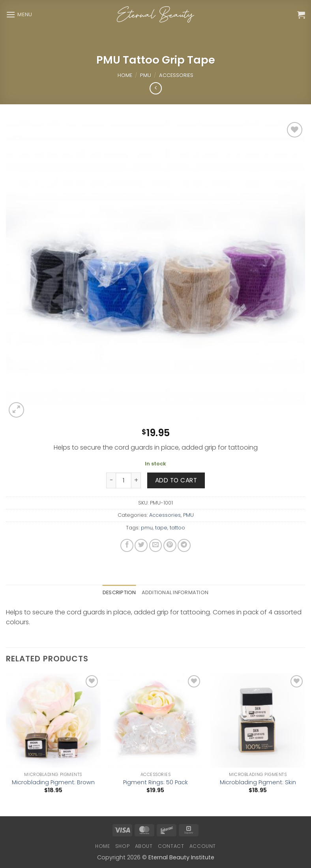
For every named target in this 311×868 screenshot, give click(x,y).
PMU (146, 75)
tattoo (177, 528)
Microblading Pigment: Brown (53, 782)
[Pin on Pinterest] (170, 545)
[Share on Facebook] (127, 545)
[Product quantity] (124, 480)
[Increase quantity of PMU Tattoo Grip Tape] (136, 480)
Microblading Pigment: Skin (258, 782)
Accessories (176, 75)
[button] (19, 14)
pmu (147, 528)
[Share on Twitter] (141, 545)
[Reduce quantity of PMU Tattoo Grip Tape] (111, 480)
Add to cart (176, 480)
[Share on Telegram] (184, 545)
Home (125, 75)
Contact (171, 846)
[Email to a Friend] (156, 545)
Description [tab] (119, 592)
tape (161, 528)
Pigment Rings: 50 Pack (155, 782)
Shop (122, 846)
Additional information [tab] (175, 592)
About (144, 846)
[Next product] (156, 88)
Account (203, 846)
